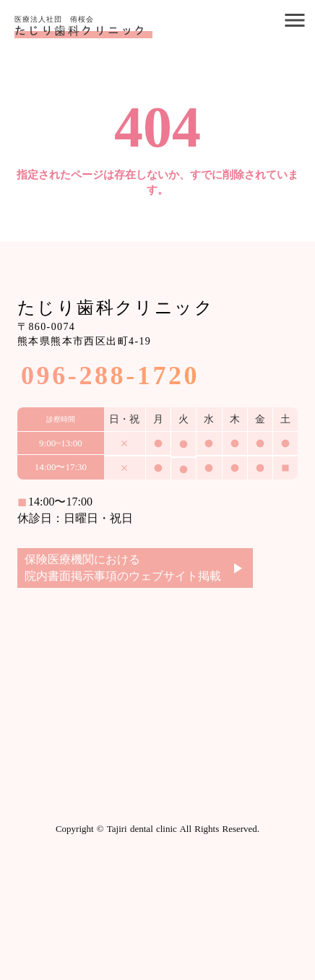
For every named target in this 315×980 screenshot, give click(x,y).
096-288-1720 (110, 376)
